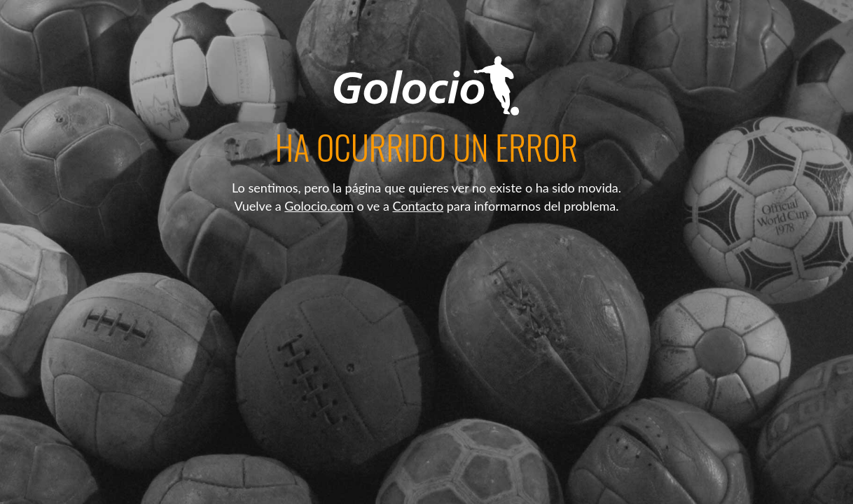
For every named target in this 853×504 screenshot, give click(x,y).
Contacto (418, 206)
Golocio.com (319, 206)
